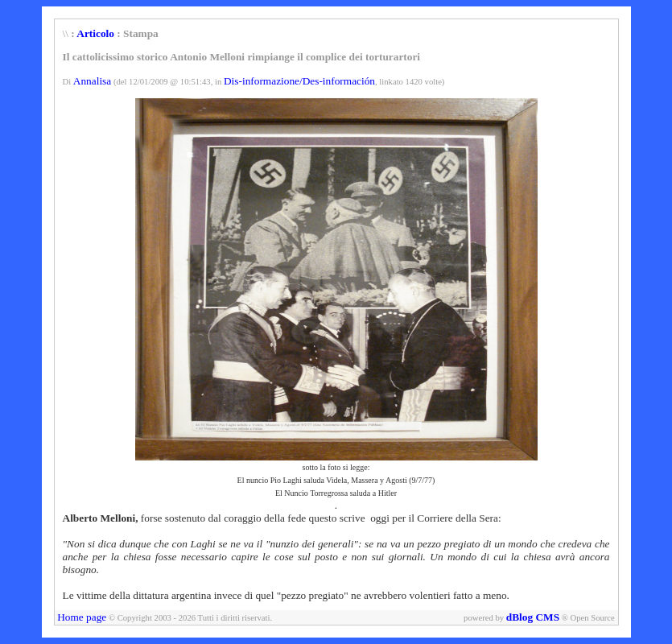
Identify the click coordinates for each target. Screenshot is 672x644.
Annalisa (92, 81)
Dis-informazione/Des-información (299, 81)
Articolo (95, 33)
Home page (82, 617)
